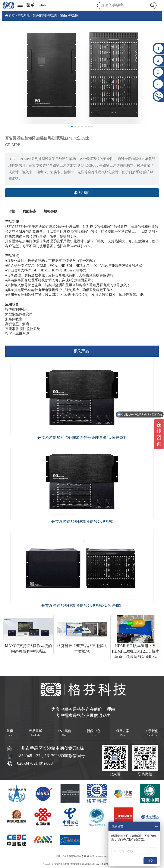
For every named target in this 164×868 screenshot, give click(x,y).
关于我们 (152, 733)
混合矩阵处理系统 (45, 16)
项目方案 (123, 733)
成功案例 (64, 733)
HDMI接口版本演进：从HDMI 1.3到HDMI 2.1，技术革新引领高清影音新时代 (136, 651)
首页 (12, 16)
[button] (72, 127)
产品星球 (24, 16)
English (41, 5)
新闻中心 (94, 733)
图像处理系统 (69, 16)
